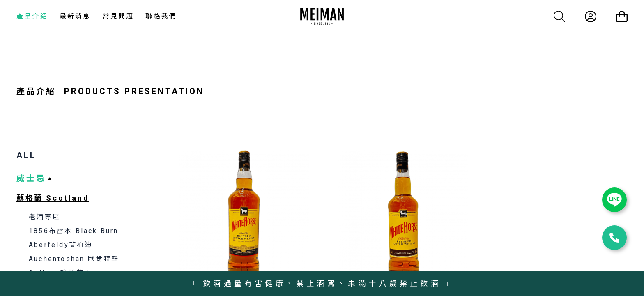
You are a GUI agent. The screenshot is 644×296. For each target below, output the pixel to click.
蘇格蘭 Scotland (53, 198)
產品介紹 (32, 16)
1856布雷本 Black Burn (74, 231)
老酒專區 (45, 217)
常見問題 (118, 16)
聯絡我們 (161, 16)
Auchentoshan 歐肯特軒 (74, 259)
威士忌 (31, 178)
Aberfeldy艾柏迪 (61, 245)
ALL (26, 155)
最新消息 (75, 16)
